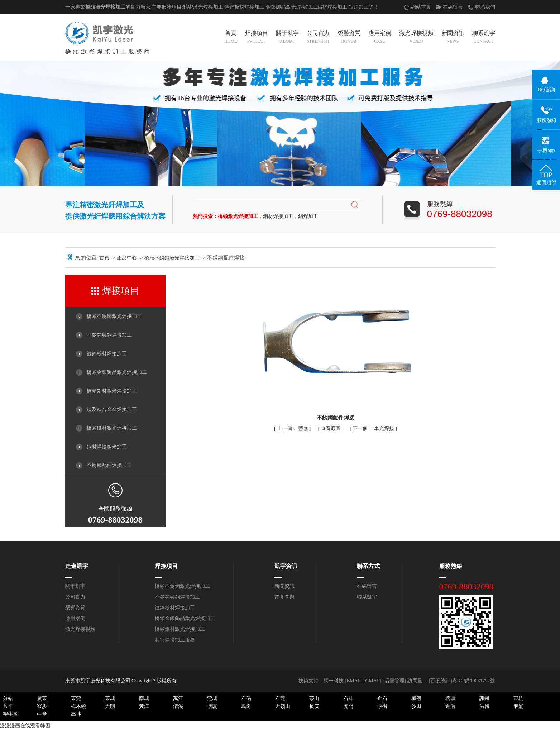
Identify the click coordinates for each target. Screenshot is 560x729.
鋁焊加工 (359, 7)
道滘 (450, 706)
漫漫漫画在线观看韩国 (25, 726)
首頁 (231, 38)
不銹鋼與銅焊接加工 (109, 335)
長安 (314, 706)
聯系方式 (368, 566)
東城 (110, 698)
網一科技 (334, 681)
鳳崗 (246, 706)
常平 (8, 706)
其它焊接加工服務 (175, 640)
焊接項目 (257, 38)
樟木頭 (78, 706)
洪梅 (484, 706)
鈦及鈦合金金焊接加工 (112, 409)
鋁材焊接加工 (332, 7)
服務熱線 (451, 566)
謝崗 (484, 698)
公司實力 (318, 38)
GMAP (372, 681)
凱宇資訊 (286, 566)
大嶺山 (283, 706)
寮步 (42, 706)
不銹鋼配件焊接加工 (109, 465)
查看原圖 (331, 428)
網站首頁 (421, 7)
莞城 (212, 698)
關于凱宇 (287, 38)
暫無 (293, 428)
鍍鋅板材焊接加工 (107, 354)
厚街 (382, 706)
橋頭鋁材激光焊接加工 (112, 391)
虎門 (348, 706)
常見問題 (284, 597)
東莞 (76, 698)
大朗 (110, 706)
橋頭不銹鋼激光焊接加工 (173, 258)
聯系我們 (485, 7)
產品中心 (128, 258)
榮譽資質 (349, 38)
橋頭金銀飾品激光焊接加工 (117, 372)
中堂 (42, 714)
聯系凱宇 (484, 38)
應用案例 (380, 38)
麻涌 (518, 706)
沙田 (416, 706)
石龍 (280, 698)
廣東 (42, 698)
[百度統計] (440, 681)
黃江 (144, 706)
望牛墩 (10, 714)
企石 (382, 698)
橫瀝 (416, 698)
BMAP (354, 681)
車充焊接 (374, 428)
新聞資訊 (453, 38)
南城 (144, 698)
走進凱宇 (77, 566)
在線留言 (453, 7)
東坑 (518, 698)
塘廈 (212, 706)
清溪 (178, 706)
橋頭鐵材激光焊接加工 (112, 428)
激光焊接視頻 (416, 38)
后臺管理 (394, 681)
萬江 (178, 698)
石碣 (246, 698)
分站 (8, 698)
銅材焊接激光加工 (107, 447)
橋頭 (450, 698)
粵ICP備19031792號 (474, 681)
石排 (348, 698)
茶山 (314, 698)
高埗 (76, 714)
